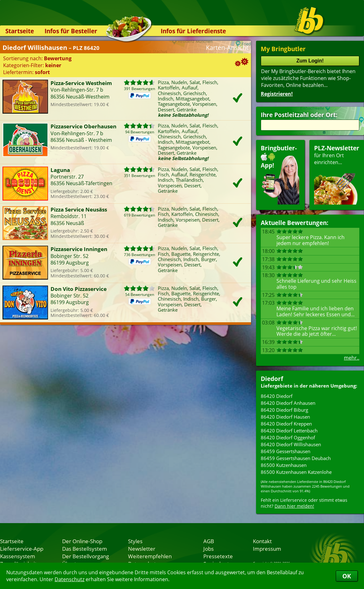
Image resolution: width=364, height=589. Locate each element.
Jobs (209, 549)
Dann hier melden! (294, 506)
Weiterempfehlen (150, 556)
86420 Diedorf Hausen (285, 417)
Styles (135, 541)
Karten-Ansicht (227, 48)
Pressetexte (218, 556)
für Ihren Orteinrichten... (337, 174)
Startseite (20, 31)
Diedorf (272, 379)
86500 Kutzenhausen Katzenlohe (296, 472)
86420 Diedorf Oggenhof (288, 437)
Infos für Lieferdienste (193, 31)
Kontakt (262, 541)
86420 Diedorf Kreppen (286, 424)
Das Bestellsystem (85, 549)
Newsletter (142, 549)
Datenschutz (70, 579)
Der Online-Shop (82, 541)
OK (347, 576)
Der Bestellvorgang (86, 556)
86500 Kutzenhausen (284, 465)
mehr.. (352, 358)
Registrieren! (277, 94)
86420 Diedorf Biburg (284, 410)
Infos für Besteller (71, 31)
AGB (209, 541)
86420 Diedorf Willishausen (291, 444)
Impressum (267, 549)
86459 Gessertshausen (286, 451)
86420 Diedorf (277, 396)
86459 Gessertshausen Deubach (296, 458)
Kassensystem (18, 556)
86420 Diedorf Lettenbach (289, 431)
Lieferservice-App (22, 549)
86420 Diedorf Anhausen (288, 403)
